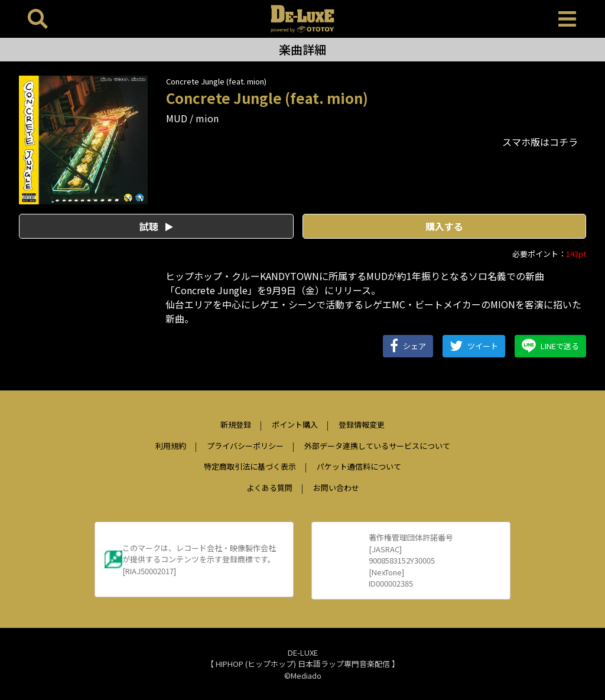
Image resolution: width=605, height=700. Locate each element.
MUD (177, 118)
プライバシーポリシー (245, 446)
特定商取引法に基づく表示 (250, 466)
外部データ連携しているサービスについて (377, 446)
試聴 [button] (156, 226)
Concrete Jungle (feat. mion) (216, 81)
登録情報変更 (362, 424)
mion (207, 118)
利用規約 (171, 446)
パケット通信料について (359, 466)
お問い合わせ (336, 488)
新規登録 (236, 424)
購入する (444, 226)
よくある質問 (269, 488)
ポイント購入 (295, 424)
